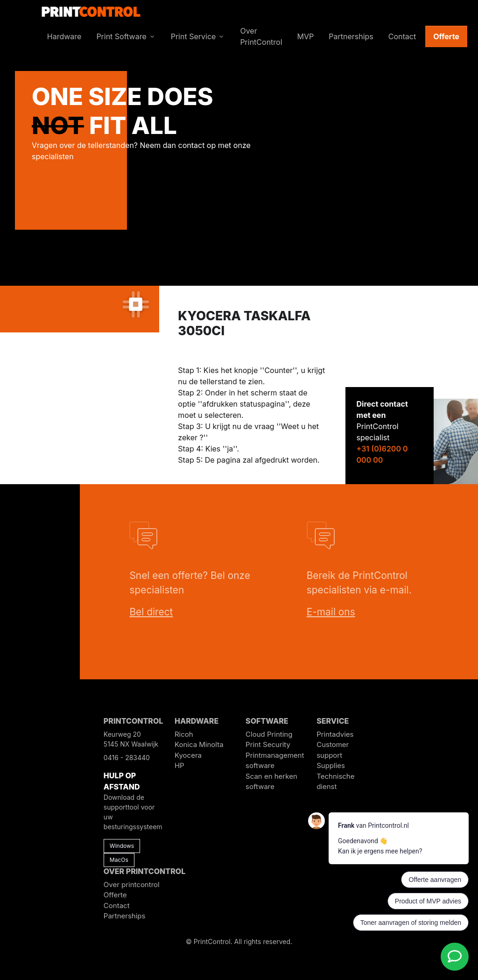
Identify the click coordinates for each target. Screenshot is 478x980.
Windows (122, 846)
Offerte (446, 36)
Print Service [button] (193, 36)
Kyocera (188, 755)
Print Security (268, 744)
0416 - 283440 (127, 758)
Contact (117, 906)
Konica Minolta (199, 744)
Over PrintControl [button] (261, 36)
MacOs (119, 860)
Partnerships (125, 916)
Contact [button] (402, 36)
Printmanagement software (275, 761)
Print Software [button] (121, 36)
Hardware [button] (64, 36)
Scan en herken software (271, 782)
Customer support (333, 750)
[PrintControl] (91, 11)
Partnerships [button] (351, 36)
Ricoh (184, 734)
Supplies (331, 765)
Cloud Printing (269, 734)
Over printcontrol (132, 885)
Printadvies (335, 734)
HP (179, 765)
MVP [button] (306, 36)
